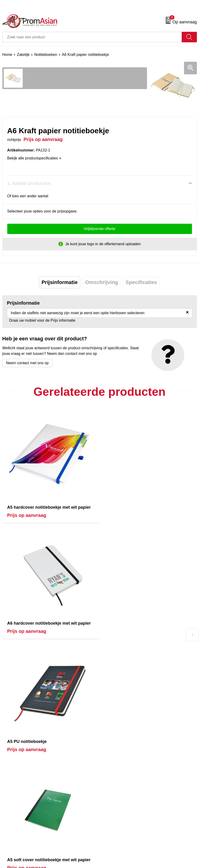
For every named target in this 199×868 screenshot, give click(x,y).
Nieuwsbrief (112, 715)
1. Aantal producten (29, 183)
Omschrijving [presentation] (101, 282)
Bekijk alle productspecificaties (34, 158)
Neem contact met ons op (27, 363)
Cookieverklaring (116, 787)
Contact (9, 780)
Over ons (109, 708)
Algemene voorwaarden (122, 780)
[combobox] (92, 37)
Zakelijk (23, 55)
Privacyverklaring (116, 794)
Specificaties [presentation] (141, 282)
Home (7, 55)
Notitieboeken (46, 55)
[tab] (59, 282)
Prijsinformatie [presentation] (59, 282)
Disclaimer (111, 801)
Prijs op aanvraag (27, 515)
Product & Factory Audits (23, 787)
